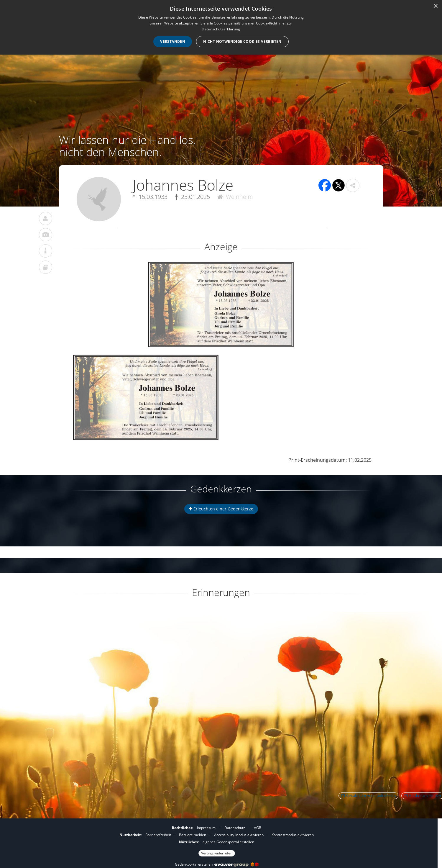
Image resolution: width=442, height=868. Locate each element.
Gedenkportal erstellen (217, 864)
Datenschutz (235, 828)
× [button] (435, 6)
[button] (353, 185)
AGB (258, 828)
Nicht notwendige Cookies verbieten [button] (242, 41)
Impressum (206, 828)
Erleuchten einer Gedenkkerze (221, 509)
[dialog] (221, 27)
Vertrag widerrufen (217, 853)
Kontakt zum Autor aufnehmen (368, 796)
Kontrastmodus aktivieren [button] (293, 835)
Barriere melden (193, 835)
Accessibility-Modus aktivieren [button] (239, 835)
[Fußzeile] (217, 840)
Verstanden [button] (173, 41)
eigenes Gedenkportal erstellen (228, 842)
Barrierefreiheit (158, 835)
